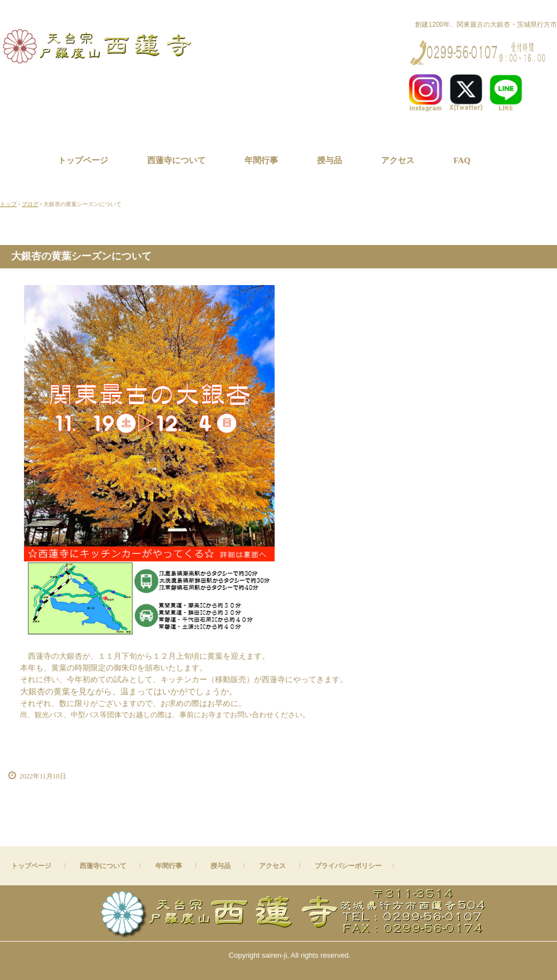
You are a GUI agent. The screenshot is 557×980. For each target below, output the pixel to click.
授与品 (329, 160)
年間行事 (261, 160)
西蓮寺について (176, 160)
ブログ (30, 204)
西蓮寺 (99, 45)
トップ (8, 204)
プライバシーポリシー (348, 866)
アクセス (398, 160)
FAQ (462, 160)
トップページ (83, 160)
